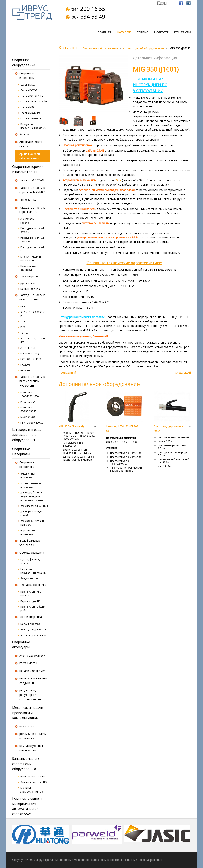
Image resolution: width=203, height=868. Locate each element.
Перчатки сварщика (33, 585)
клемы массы (28, 663)
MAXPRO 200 (28, 417)
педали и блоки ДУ (32, 671)
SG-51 (24, 322)
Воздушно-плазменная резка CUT (34, 126)
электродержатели (32, 655)
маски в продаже (30, 624)
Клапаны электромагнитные (32, 790)
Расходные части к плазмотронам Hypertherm (32, 381)
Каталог (124, 32)
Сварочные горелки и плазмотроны (28, 169)
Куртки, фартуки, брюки (30, 561)
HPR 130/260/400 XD (32, 423)
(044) (88, 9)
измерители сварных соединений (33, 680)
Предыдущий (67, 372)
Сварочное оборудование (100, 48)
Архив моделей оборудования (143, 48)
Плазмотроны (29, 276)
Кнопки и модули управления (31, 259)
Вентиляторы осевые (33, 777)
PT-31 (24, 307)
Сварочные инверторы (27, 75)
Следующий (183, 372)
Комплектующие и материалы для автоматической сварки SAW (27, 806)
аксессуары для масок (33, 629)
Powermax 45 (28, 402)
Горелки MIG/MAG (32, 180)
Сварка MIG (27, 107)
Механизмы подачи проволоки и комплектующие (28, 713)
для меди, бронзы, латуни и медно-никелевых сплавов (32, 496)
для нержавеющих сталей (31, 513)
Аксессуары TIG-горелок (30, 221)
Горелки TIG (28, 200)
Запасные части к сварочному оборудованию (26, 764)
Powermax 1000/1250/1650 (30, 394)
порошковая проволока (28, 532)
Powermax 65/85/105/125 (29, 409)
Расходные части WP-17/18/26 (33, 240)
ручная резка (28, 283)
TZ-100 (24, 333)
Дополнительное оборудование (99, 384)
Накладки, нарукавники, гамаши (33, 571)
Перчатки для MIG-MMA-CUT (31, 594)
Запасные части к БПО (34, 782)
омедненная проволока (28, 476)
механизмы (27, 726)
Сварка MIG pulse (30, 113)
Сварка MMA (28, 85)
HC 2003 (25, 365)
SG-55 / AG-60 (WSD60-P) (33, 314)
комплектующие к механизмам (32, 748)
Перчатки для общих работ (33, 609)
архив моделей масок (33, 635)
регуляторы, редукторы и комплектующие (30, 695)
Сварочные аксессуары (21, 645)
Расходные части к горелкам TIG (32, 210)
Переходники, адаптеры (29, 268)
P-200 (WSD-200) (30, 354)
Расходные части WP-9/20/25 (33, 230)
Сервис (142, 32)
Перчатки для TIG (31, 601)
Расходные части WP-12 (33, 249)
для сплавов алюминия (34, 506)
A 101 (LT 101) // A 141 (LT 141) (33, 340)
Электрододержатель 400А (168, 428)
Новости (162, 32)
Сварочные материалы (21, 451)
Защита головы (30, 578)
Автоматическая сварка (31, 144)
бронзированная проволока (31, 485)
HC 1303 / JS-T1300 (31, 359)
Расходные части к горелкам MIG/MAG (33, 190)
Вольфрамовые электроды (30, 543)
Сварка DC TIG (29, 90)
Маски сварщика (31, 617)
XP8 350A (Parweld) (71, 426)
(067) (88, 17)
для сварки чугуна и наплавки (32, 523)
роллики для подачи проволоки (33, 736)
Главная (104, 32)
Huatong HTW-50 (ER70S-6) (123, 428)
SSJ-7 (118, 180)
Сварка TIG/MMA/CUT (33, 118)
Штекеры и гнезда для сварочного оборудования (27, 435)
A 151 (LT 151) (28, 348)
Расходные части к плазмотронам (32, 297)
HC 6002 (25, 370)
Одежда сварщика (32, 553)
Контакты (182, 32)
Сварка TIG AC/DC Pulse (34, 102)
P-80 (23, 327)
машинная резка (31, 289)
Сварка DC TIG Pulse (32, 96)
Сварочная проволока (27, 464)
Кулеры (24, 134)
